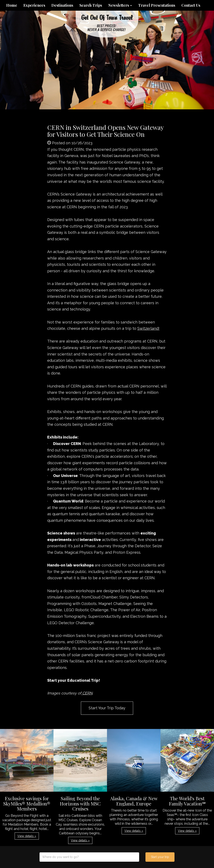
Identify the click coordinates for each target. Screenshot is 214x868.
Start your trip (160, 857)
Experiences (34, 5)
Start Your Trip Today (107, 708)
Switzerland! (148, 328)
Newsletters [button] (120, 5)
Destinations (62, 5)
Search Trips (91, 5)
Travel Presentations (157, 5)
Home (12, 5)
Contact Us (191, 5)
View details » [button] (27, 836)
